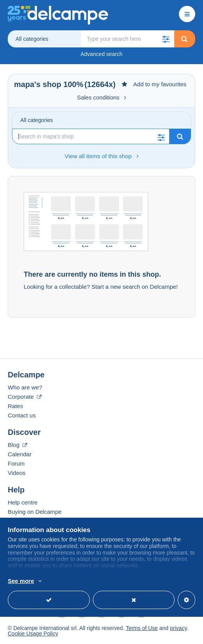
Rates (15, 406)
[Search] (91, 136)
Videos (17, 473)
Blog (17, 445)
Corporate (25, 397)
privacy (178, 628)
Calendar (20, 454)
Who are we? (25, 387)
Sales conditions (101, 97)
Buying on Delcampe (35, 512)
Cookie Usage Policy (33, 634)
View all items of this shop (101, 156)
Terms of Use (142, 628)
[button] (166, 39)
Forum (16, 463)
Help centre (23, 502)
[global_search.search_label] (128, 39)
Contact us (22, 415)
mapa (24, 84)
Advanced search (101, 54)
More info (111, 581)
